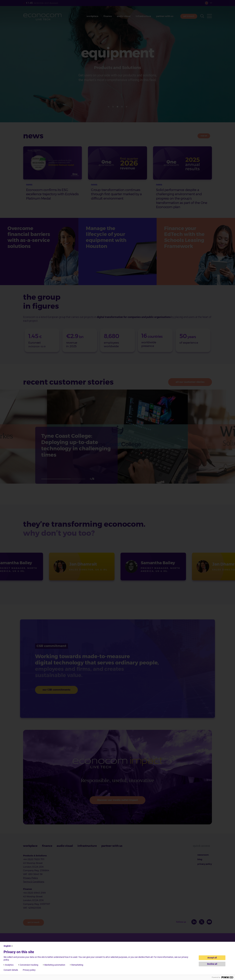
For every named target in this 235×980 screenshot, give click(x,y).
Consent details (11, 970)
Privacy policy (29, 970)
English (8, 946)
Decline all (212, 964)
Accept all (212, 958)
